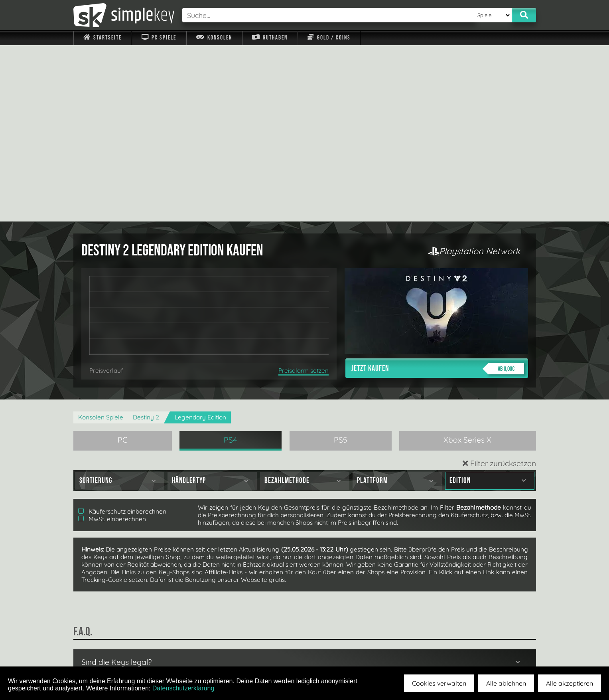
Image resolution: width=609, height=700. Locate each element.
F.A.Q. (254, 648)
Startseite (102, 38)
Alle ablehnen (506, 683)
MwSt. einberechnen (112, 343)
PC (123, 263)
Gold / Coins (329, 38)
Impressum (107, 648)
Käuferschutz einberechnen (122, 335)
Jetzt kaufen (438, 192)
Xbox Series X (467, 263)
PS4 (231, 263)
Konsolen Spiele (101, 241)
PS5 (341, 263)
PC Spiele (159, 38)
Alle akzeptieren (570, 683)
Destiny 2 (146, 241)
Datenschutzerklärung (183, 688)
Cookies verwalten (439, 683)
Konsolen (214, 38)
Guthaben (270, 38)
